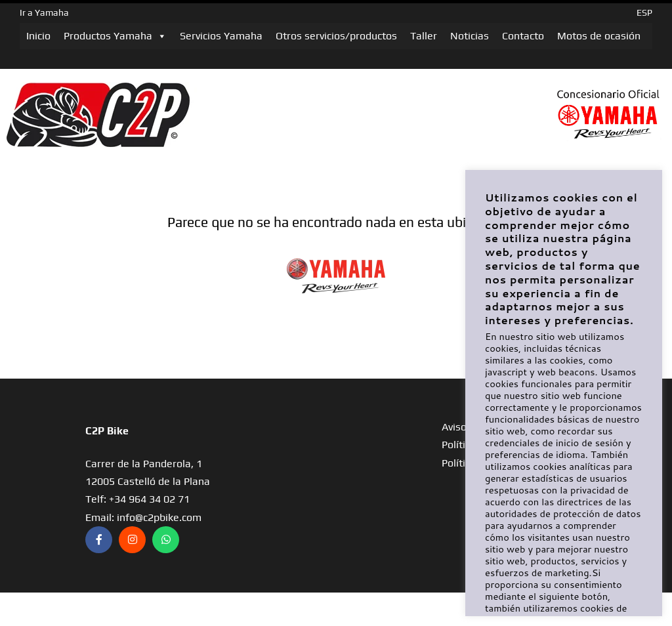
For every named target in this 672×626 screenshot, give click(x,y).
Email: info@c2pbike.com (143, 517)
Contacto (523, 36)
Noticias (470, 36)
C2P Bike (107, 431)
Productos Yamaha (115, 36)
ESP (644, 12)
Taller (424, 36)
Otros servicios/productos (336, 36)
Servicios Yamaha (221, 36)
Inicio (38, 36)
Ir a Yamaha (44, 12)
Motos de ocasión (599, 36)
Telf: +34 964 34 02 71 (137, 499)
